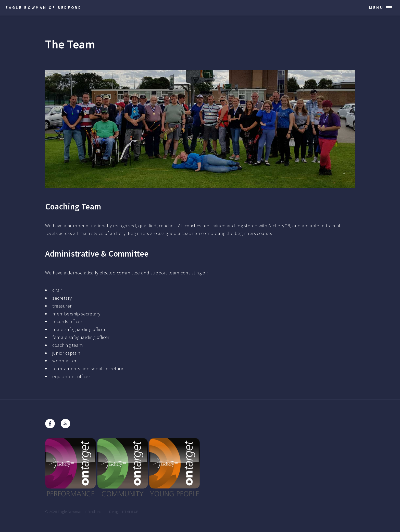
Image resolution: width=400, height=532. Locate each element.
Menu (377, 8)
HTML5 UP (130, 511)
